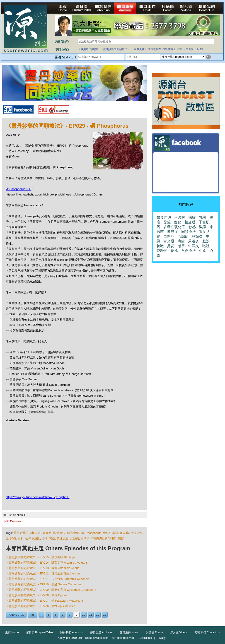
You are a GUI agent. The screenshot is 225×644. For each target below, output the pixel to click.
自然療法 (189, 251)
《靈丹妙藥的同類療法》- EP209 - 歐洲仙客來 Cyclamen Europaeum (51, 590)
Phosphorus (93, 533)
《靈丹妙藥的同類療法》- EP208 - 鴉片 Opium (36, 595)
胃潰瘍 (85, 538)
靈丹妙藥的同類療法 (27, 533)
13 (105, 615)
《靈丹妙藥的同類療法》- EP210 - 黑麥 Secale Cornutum (43, 584)
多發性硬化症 (174, 227)
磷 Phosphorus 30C (18, 189)
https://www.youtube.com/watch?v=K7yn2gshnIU (37, 497)
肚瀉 (206, 241)
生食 (203, 251)
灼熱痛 (75, 538)
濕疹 (203, 227)
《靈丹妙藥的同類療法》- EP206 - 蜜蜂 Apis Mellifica (40, 606)
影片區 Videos (179, 632)
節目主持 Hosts (129, 632)
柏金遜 (190, 222)
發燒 (167, 222)
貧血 (52, 538)
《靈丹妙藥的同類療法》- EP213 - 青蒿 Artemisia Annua (43, 568)
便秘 (178, 222)
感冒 (181, 246)
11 (91, 615)
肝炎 (21, 538)
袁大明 (47, 533)
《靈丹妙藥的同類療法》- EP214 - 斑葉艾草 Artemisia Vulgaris (47, 563)
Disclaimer (146, 638)
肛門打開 (110, 538)
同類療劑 (73, 533)
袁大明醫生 (155, 49)
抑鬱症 (172, 232)
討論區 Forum (155, 632)
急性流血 (63, 538)
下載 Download (13, 521)
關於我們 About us (71, 632)
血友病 (124, 533)
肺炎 (13, 538)
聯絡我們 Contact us (207, 632)
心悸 (45, 538)
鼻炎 (171, 246)
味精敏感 (97, 538)
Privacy (161, 638)
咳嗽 (160, 246)
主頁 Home (12, 632)
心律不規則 (33, 538)
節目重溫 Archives (101, 632)
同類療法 (189, 232)
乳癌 (203, 217)
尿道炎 (194, 241)
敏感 (192, 227)
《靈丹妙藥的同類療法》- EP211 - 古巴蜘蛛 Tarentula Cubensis (47, 579)
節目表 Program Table (40, 632)
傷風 (174, 251)
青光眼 (169, 241)
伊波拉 (180, 217)
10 (84, 615)
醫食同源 (164, 217)
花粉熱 (162, 251)
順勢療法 (59, 533)
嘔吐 (206, 246)
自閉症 (169, 236)
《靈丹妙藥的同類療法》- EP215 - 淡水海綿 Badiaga (40, 557)
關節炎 (197, 236)
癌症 (179, 49)
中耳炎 (194, 246)
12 (98, 615)
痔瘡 (181, 241)
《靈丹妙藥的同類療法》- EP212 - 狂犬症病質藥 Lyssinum (44, 573)
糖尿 (121, 538)
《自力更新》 (139, 49)
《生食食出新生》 (194, 49)
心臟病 (183, 236)
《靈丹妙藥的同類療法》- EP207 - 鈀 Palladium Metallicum (44, 601)
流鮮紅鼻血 (111, 533)
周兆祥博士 (169, 49)
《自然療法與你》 (89, 49)
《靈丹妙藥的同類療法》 (115, 49)
